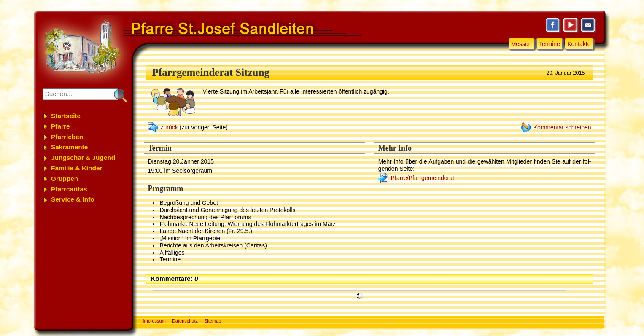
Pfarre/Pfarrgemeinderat (423, 178)
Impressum (154, 321)
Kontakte (579, 44)
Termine (550, 44)
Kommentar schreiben (562, 127)
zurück (169, 127)
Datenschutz (185, 321)
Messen (521, 44)
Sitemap (213, 321)
